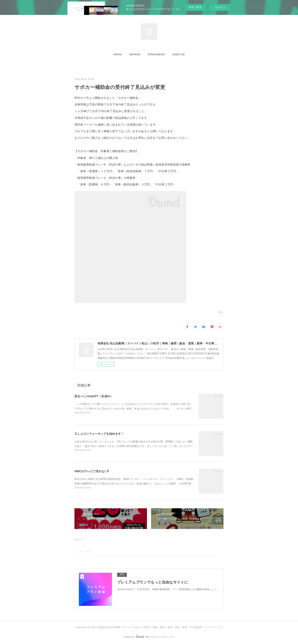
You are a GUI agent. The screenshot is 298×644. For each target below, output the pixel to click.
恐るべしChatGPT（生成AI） (94, 396)
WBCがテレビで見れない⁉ (92, 471)
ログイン (220, 7)
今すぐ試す (195, 7)
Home (118, 54)
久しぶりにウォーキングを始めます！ (99, 434)
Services (135, 54)
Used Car (179, 54)
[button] (118, 54)
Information (156, 54)
